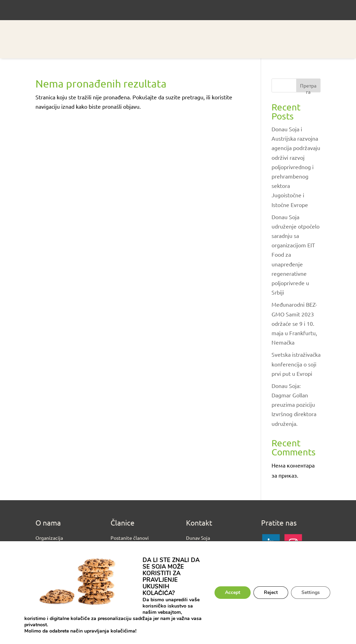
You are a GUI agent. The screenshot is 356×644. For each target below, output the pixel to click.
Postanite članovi (130, 538)
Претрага (308, 87)
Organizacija (49, 538)
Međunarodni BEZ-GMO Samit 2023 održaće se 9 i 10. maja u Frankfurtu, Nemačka (294, 323)
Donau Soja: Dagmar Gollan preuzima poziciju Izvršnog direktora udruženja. (294, 404)
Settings (311, 592)
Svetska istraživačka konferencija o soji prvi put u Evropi (296, 364)
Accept (233, 592)
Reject (271, 592)
